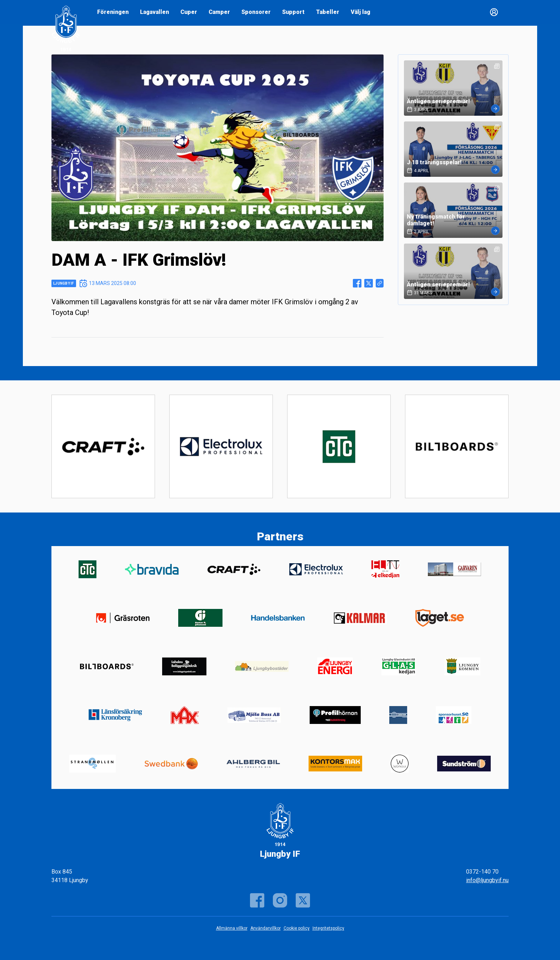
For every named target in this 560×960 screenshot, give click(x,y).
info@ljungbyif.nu (487, 880)
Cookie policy (297, 928)
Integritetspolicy (328, 928)
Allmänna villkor (232, 928)
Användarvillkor (266, 928)
